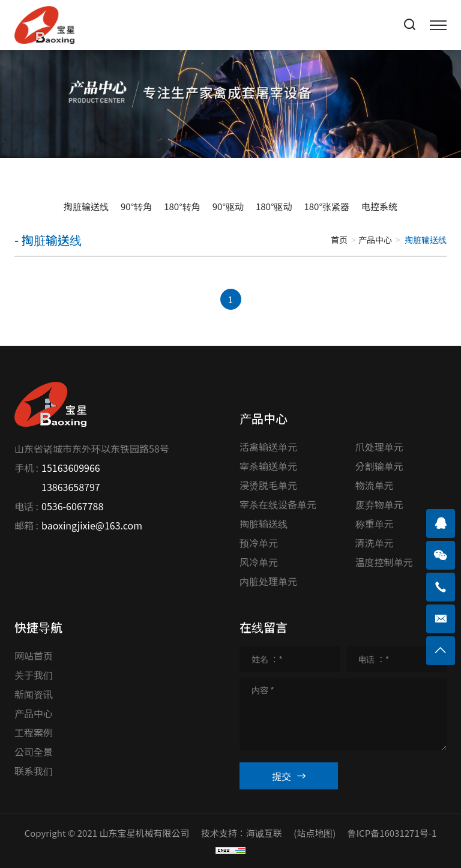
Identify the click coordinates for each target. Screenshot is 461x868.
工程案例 (34, 732)
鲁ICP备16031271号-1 (392, 833)
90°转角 (136, 206)
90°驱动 (228, 206)
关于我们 (34, 675)
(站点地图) (315, 833)
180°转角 (182, 206)
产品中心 (375, 240)
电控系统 (379, 206)
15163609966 (71, 468)
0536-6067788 (72, 506)
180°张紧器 (327, 206)
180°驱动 (274, 206)
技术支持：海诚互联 (242, 833)
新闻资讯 (34, 694)
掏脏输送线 (86, 206)
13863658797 (71, 487)
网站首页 (34, 656)
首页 (339, 240)
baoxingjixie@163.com (92, 525)
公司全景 (34, 752)
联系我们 (34, 771)
